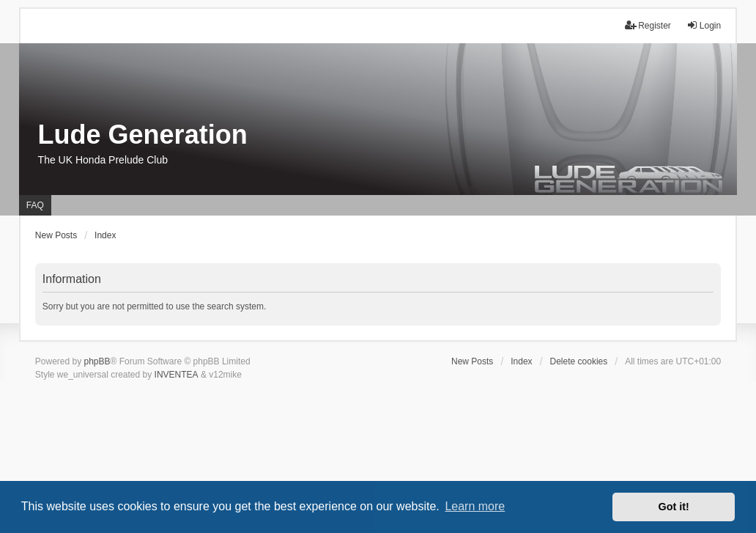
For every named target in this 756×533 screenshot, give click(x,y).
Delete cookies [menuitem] (579, 361)
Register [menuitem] (648, 25)
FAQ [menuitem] (35, 205)
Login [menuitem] (704, 25)
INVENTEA (177, 375)
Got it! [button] (674, 507)
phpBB (97, 361)
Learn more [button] (475, 506)
